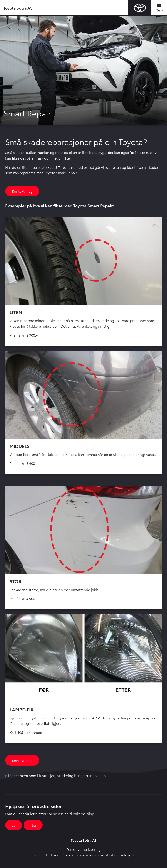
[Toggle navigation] (159, 8)
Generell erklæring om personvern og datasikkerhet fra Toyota (84, 855)
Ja (14, 825)
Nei (33, 825)
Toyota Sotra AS (18, 8)
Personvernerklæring (83, 849)
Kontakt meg (22, 191)
